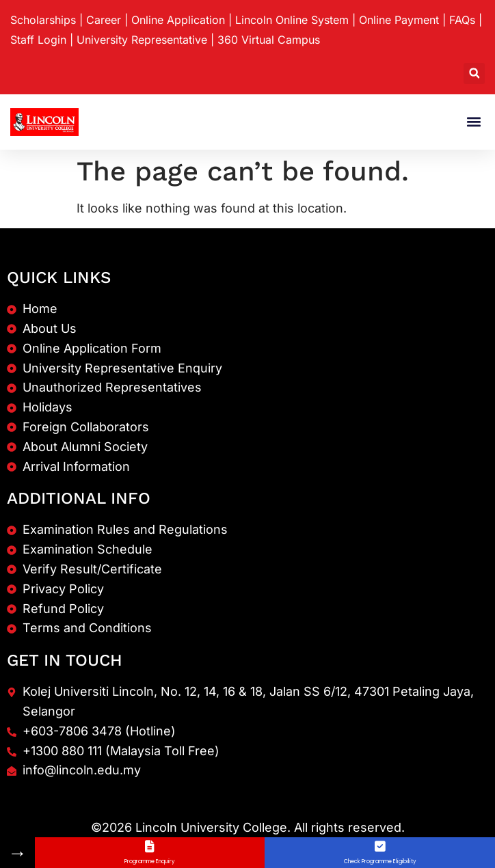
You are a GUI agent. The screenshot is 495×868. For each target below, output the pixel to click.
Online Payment (399, 20)
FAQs (462, 20)
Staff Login (38, 40)
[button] (474, 73)
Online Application (178, 20)
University (142, 40)
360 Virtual (269, 40)
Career (104, 20)
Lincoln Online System (292, 20)
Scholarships (43, 20)
